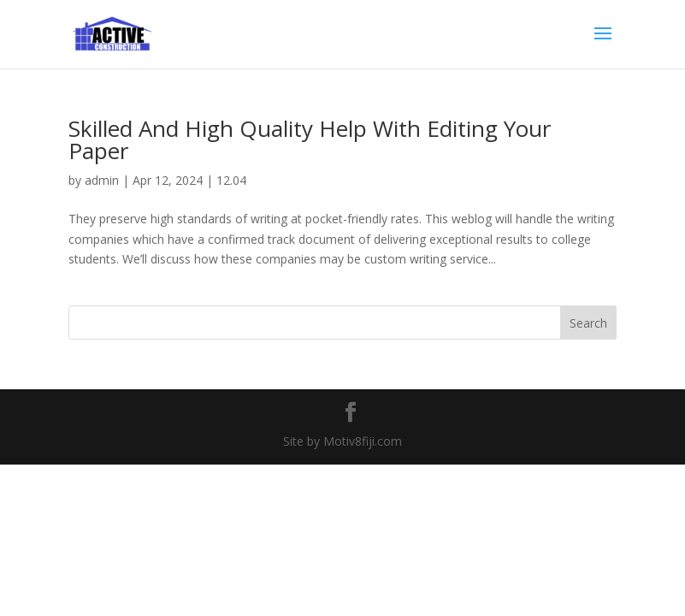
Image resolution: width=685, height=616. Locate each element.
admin (102, 180)
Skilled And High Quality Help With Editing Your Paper (310, 139)
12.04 (231, 180)
